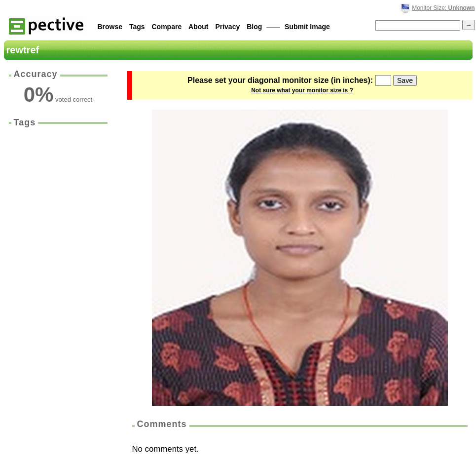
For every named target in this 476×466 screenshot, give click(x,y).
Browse (110, 27)
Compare (167, 27)
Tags (137, 27)
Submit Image (307, 27)
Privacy (227, 27)
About (198, 27)
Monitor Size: (443, 8)
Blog (254, 27)
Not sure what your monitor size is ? (302, 90)
